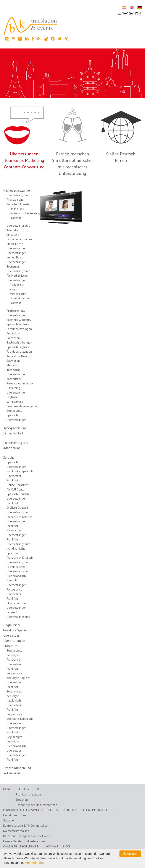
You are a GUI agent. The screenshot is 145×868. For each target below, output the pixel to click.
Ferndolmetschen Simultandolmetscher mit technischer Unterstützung (59, 810)
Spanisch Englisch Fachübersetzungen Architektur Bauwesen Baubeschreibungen (19, 333)
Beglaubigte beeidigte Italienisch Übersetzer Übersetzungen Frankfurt (20, 723)
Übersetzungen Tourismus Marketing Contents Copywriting (24, 160)
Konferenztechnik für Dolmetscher (25, 826)
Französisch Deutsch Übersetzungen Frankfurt (19, 521)
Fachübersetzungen (17, 190)
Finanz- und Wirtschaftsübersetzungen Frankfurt (27, 213)
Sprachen (10, 457)
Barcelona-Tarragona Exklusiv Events (27, 836)
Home (7, 789)
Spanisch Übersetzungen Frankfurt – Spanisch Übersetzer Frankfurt (20, 471)
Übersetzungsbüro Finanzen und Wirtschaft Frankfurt (19, 200)
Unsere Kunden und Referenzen (36, 805)
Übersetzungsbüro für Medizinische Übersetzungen (19, 276)
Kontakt (52, 846)
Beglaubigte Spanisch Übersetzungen (16, 415)
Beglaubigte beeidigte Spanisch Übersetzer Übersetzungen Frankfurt (16, 635)
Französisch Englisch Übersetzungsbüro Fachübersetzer (20, 562)
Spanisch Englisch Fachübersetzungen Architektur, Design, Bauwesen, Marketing (19, 356)
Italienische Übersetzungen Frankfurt (16, 535)
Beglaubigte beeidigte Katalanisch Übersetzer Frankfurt (14, 700)
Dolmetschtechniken (16, 831)
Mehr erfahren (34, 863)
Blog (66, 846)
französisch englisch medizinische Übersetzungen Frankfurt (20, 294)
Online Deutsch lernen (21, 846)
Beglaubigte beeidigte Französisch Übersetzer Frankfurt (14, 660)
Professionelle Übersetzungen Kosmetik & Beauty (19, 315)
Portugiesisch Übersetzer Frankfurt (15, 594)
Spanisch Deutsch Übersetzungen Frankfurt (18, 499)
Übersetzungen (27, 789)
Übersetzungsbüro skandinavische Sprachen (19, 549)
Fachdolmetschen (14, 815)
